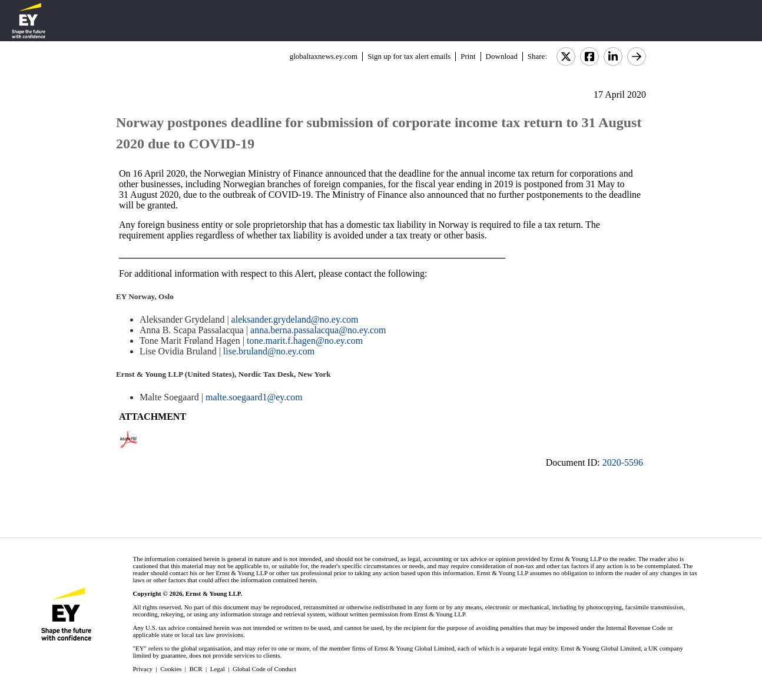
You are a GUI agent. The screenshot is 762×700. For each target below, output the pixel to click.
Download (502, 56)
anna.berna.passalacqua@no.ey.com (318, 330)
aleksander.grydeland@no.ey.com (295, 319)
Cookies (171, 669)
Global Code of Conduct (264, 669)
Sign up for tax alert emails (409, 56)
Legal (218, 669)
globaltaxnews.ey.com (324, 56)
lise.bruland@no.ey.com (269, 351)
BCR (196, 669)
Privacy (143, 669)
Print (468, 56)
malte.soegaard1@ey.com (254, 397)
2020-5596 (623, 462)
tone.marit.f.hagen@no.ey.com (305, 341)
